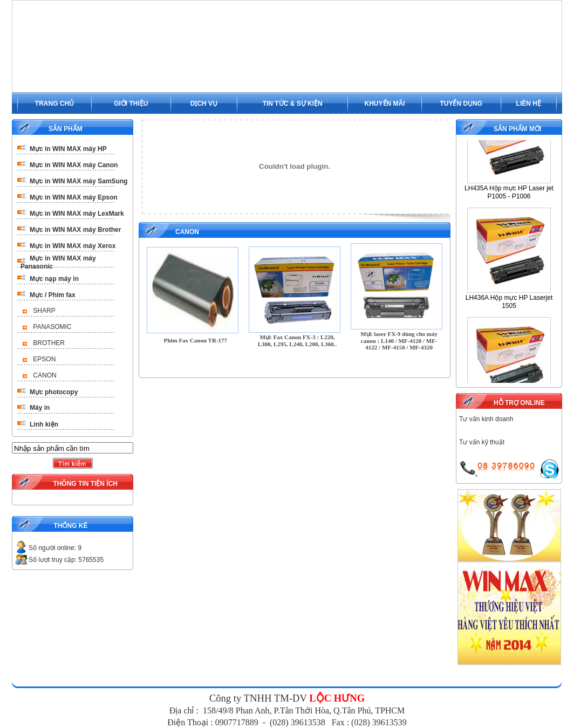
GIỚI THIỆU (131, 104)
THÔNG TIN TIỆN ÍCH (85, 484)
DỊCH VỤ (204, 104)
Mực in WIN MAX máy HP (68, 149)
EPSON (44, 359)
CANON (45, 375)
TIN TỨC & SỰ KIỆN (293, 104)
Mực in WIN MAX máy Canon (74, 165)
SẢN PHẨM (66, 129)
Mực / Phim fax (53, 295)
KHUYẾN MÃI (385, 104)
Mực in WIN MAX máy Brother (75, 230)
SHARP (44, 311)
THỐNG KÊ (70, 526)
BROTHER (49, 343)
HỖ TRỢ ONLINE (519, 403)
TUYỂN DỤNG (461, 104)
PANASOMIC (52, 327)
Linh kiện (44, 424)
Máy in (40, 408)
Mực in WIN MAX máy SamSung (78, 181)
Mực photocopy (54, 392)
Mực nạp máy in (54, 279)
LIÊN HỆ (529, 104)
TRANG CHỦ (54, 104)
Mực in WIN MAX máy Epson (74, 197)
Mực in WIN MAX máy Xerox (73, 246)
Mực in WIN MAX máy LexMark (77, 214)
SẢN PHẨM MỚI (517, 129)
